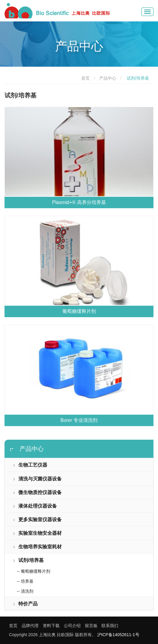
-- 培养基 (25, 581)
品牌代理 (30, 626)
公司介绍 (72, 626)
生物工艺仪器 (30, 465)
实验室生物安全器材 (37, 533)
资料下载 (51, 626)
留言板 (91, 626)
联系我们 (110, 626)
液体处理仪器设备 (35, 506)
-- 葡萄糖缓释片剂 (34, 571)
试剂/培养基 (28, 560)
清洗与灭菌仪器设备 (37, 479)
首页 (85, 78)
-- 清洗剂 (25, 591)
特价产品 (25, 604)
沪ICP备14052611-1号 (118, 635)
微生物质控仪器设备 (37, 492)
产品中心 (108, 78)
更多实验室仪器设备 (37, 520)
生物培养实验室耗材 (37, 547)
